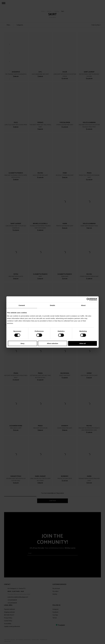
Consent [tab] (22, 305)
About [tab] (83, 305)
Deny (23, 343)
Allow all (82, 343)
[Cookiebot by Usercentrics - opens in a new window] (88, 299)
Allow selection (52, 343)
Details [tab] (52, 305)
